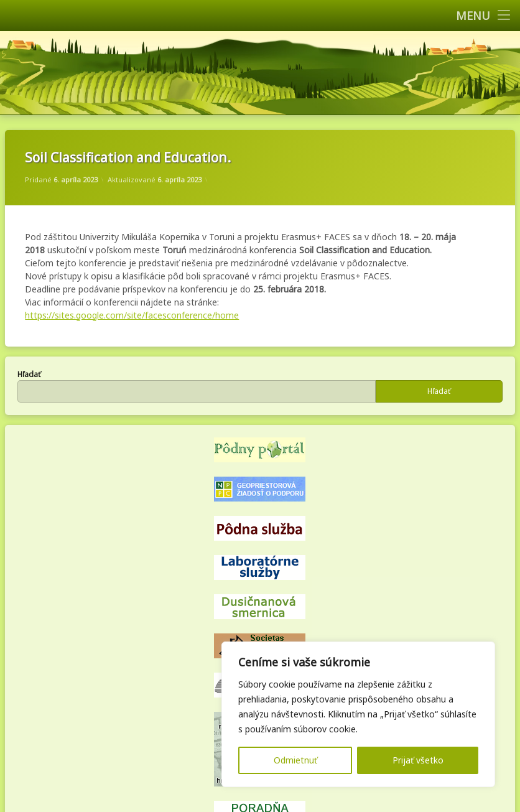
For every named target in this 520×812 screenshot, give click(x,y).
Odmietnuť (295, 760)
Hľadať (29, 374)
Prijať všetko (418, 760)
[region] (358, 714)
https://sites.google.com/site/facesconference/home (132, 315)
